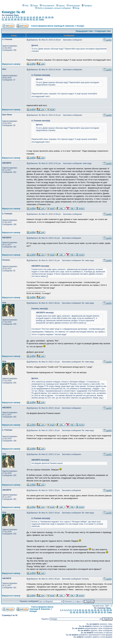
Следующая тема (103, 31)
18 (46, 17)
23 (9, 19)
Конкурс (81, 26)
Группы (60, 6)
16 (40, 17)
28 (24, 19)
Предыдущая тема (84, 31)
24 (12, 19)
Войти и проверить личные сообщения (53, 8)
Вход (76, 8)
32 (37, 19)
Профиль (87, 6)
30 (31, 19)
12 (27, 17)
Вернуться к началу (11, 64)
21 (3, 19)
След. (41, 19)
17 (43, 17)
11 (24, 17)
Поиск (34, 6)
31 (34, 19)
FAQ (25, 6)
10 (21, 17)
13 (31, 17)
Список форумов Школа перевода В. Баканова (53, 26)
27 (21, 19)
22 (6, 19)
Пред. (16, 15)
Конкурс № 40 (13, 12)
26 (18, 19)
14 (34, 17)
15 (37, 17)
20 (52, 17)
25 (15, 19)
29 (27, 19)
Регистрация (73, 6)
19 (49, 17)
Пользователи (47, 6)
